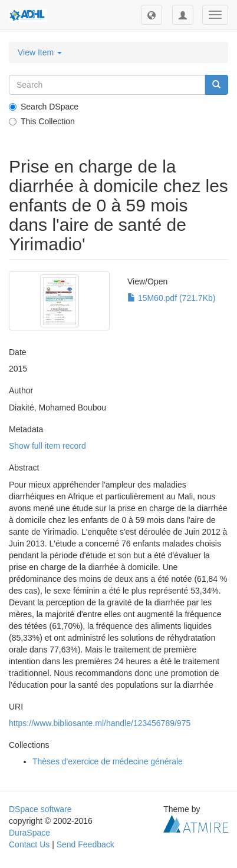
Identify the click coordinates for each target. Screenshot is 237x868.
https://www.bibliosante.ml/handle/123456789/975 (100, 723)
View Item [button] (40, 52)
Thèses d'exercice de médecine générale (108, 761)
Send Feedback (85, 844)
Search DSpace (44, 107)
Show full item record (47, 446)
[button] (152, 15)
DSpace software (40, 809)
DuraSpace (29, 833)
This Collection (42, 121)
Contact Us (29, 844)
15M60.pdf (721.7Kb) (171, 298)
